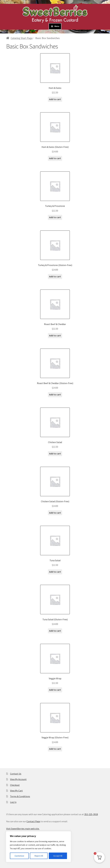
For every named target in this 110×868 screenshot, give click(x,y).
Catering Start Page (22, 38)
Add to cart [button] (55, 99)
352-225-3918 (91, 814)
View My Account (18, 779)
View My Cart (16, 791)
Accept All (58, 856)
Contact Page (33, 821)
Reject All (39, 856)
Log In (13, 802)
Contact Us (16, 774)
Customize (19, 856)
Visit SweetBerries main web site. (23, 829)
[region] (38, 847)
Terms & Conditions (20, 796)
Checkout (15, 785)
